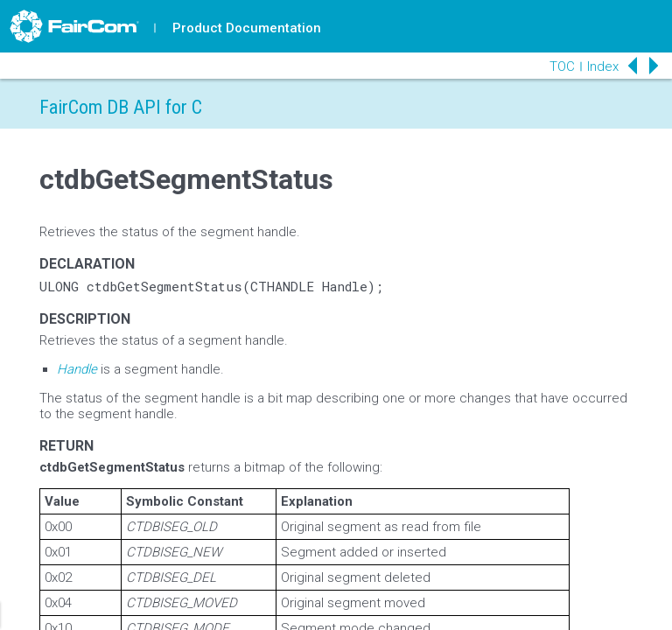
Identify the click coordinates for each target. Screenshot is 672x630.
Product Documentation (247, 28)
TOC (562, 66)
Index (603, 66)
